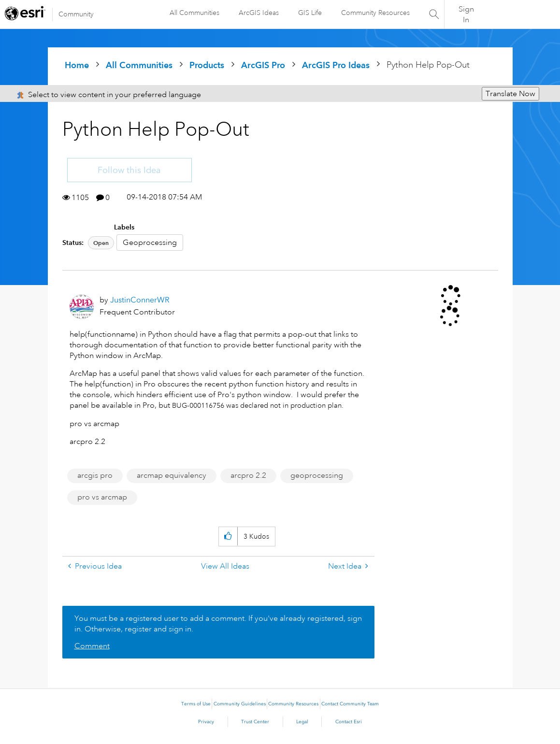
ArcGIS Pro (263, 65)
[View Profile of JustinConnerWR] (140, 300)
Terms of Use (196, 704)
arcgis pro (95, 475)
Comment (92, 646)
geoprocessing (317, 475)
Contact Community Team (350, 704)
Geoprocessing (150, 243)
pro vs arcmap (102, 497)
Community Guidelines (240, 704)
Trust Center (255, 722)
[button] (228, 537)
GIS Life (310, 13)
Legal (302, 722)
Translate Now (510, 94)
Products (207, 65)
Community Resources (375, 13)
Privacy (206, 722)
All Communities (194, 13)
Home (77, 65)
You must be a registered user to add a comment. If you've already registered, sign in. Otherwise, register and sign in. (218, 624)
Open (101, 243)
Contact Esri (349, 722)
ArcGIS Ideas (259, 13)
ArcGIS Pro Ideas (336, 65)
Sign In (466, 14)
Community (76, 14)
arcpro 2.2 (248, 475)
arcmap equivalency (172, 475)
